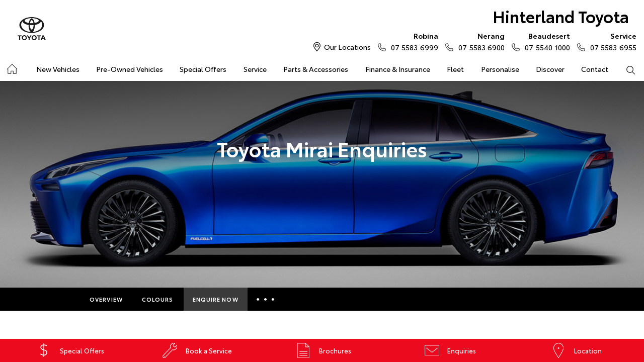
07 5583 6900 (479, 41)
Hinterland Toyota (561, 16)
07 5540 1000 (545, 41)
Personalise (500, 69)
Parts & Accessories (316, 69)
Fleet (455, 69)
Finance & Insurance (398, 69)
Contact (595, 69)
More (267, 299)
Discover (550, 69)
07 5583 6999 (412, 41)
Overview (106, 299)
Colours (158, 299)
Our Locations (347, 47)
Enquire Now (216, 299)
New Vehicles (58, 69)
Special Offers (203, 69)
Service (255, 69)
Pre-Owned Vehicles (130, 69)
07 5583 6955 (611, 41)
